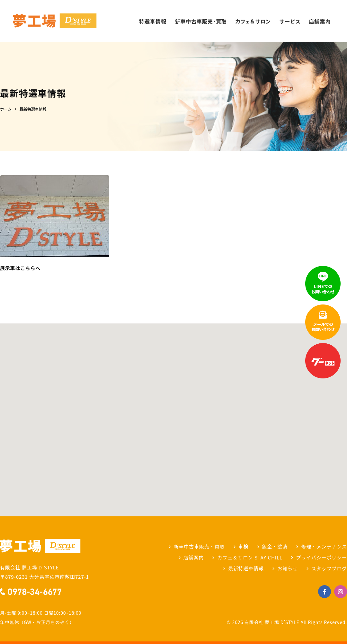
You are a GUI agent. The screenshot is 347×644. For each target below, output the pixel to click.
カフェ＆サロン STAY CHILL (250, 557)
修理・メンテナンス (324, 546)
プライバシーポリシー (321, 557)
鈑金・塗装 (275, 546)
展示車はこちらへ (20, 268)
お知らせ (287, 568)
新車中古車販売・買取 (199, 546)
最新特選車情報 (246, 568)
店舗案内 (194, 557)
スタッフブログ (329, 568)
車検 (244, 546)
